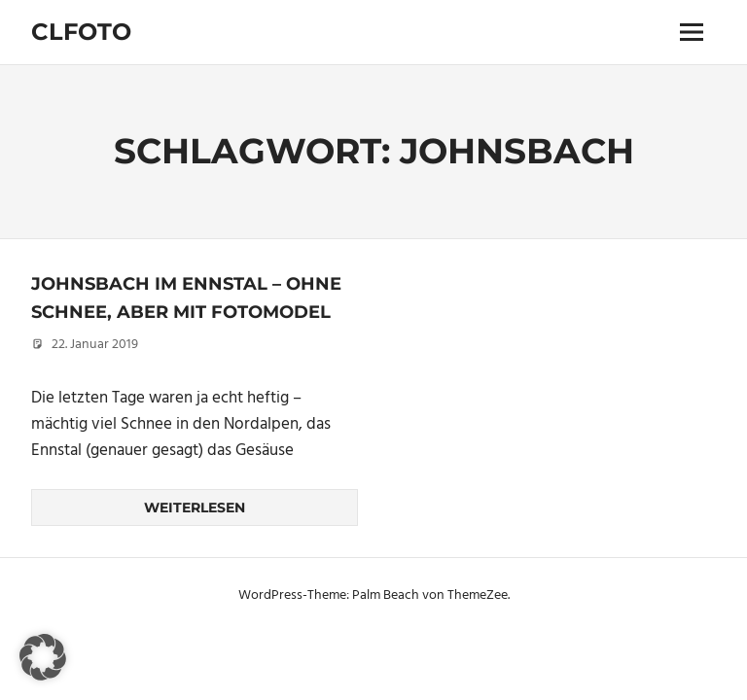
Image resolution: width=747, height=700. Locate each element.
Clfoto (81, 32)
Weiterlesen (195, 507)
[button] (43, 657)
